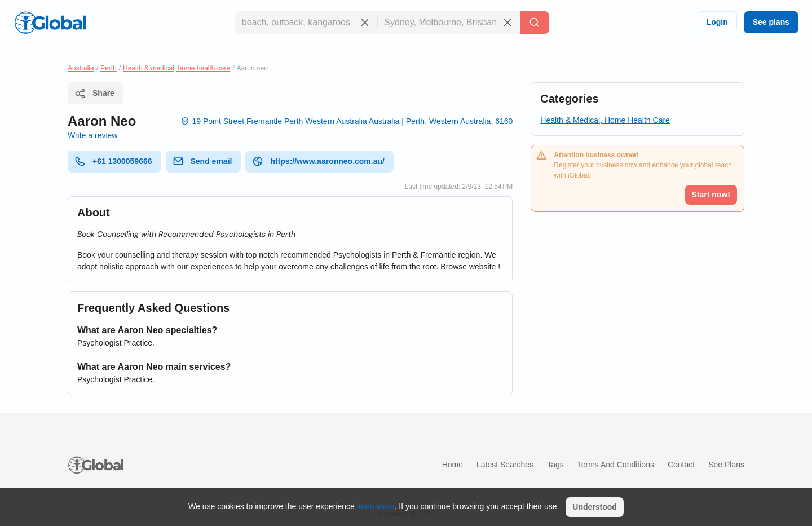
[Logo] (50, 23)
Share (94, 94)
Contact (681, 465)
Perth (109, 68)
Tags (555, 465)
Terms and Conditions (616, 465)
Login (717, 22)
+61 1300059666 (113, 161)
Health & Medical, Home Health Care (605, 120)
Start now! (711, 195)
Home (453, 465)
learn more (376, 506)
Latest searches (505, 465)
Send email (202, 161)
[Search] (535, 23)
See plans (771, 22)
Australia (81, 68)
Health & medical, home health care (176, 68)
